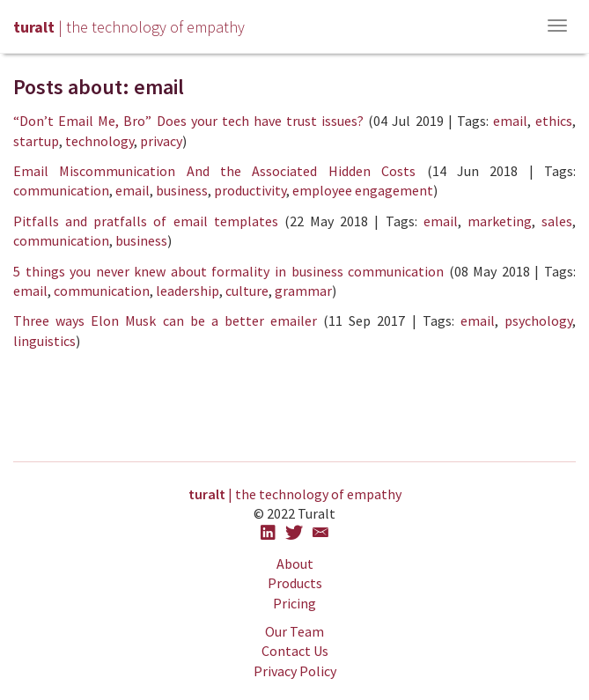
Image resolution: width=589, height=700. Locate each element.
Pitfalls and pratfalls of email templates (146, 221)
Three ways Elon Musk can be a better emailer (165, 321)
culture (247, 291)
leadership (188, 291)
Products (295, 583)
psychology (538, 321)
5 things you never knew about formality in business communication (228, 271)
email (510, 121)
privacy (161, 141)
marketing (500, 221)
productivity (250, 190)
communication (61, 190)
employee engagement (363, 190)
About (295, 564)
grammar (303, 291)
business (182, 190)
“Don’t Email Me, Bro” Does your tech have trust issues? (188, 121)
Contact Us (295, 651)
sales (557, 221)
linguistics (44, 341)
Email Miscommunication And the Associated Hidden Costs (214, 171)
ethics (554, 121)
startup (36, 141)
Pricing (294, 603)
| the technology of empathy (295, 494)
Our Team (294, 631)
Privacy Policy (295, 671)
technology (99, 141)
